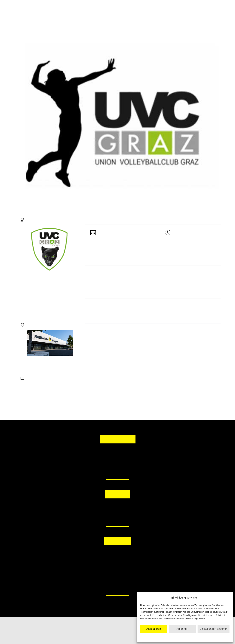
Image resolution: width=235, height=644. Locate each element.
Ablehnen (182, 629)
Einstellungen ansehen (214, 629)
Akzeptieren (154, 629)
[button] (99, 508)
